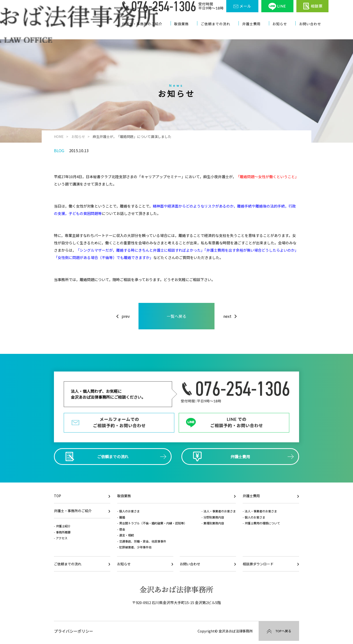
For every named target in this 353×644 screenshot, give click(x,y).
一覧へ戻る (176, 315)
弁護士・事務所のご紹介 (147, 31)
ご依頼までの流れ (220, 31)
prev (126, 315)
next (227, 315)
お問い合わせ (313, 31)
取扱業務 (187, 31)
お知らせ (283, 31)
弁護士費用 (256, 31)
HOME (59, 136)
